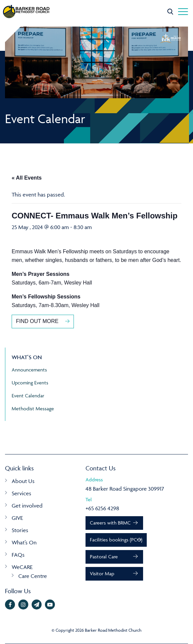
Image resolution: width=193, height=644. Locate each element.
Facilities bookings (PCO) (116, 540)
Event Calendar (28, 396)
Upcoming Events (30, 383)
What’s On (24, 542)
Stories (20, 530)
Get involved (27, 506)
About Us (23, 481)
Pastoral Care (104, 557)
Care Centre (33, 576)
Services (21, 493)
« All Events (27, 178)
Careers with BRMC (110, 523)
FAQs (18, 555)
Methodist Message (33, 408)
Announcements (29, 370)
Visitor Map (102, 573)
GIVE (17, 518)
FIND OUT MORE (37, 321)
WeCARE (22, 567)
